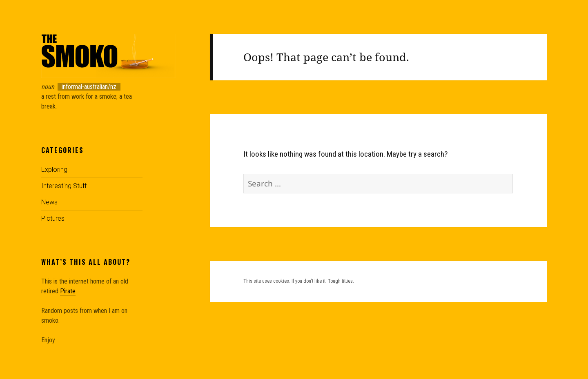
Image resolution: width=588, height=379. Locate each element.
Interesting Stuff (64, 186)
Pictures (53, 218)
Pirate (68, 291)
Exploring (54, 170)
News (49, 202)
